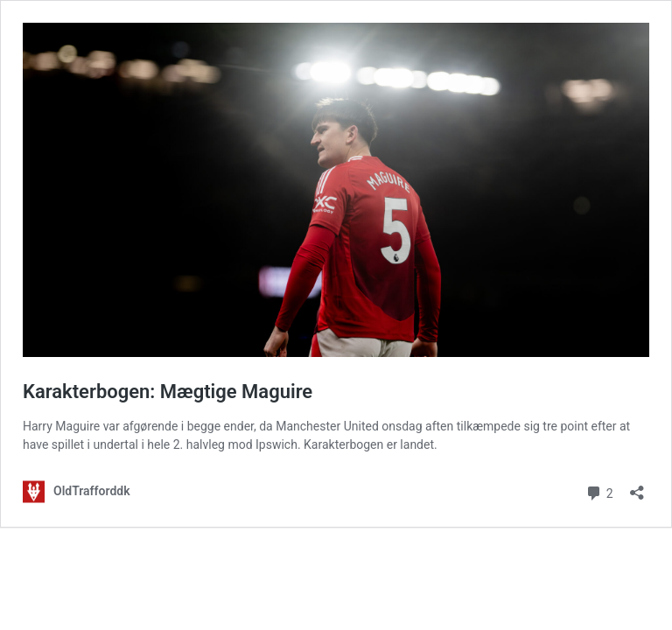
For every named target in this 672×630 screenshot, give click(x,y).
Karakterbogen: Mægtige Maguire (168, 392)
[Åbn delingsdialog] (637, 487)
